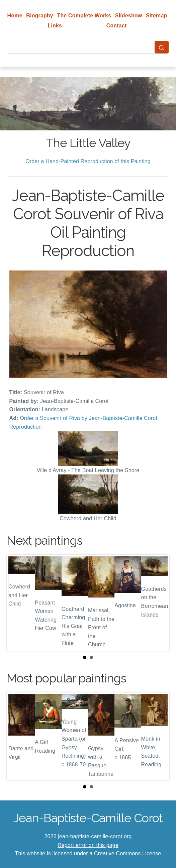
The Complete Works (84, 16)
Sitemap (156, 16)
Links (55, 26)
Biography (40, 16)
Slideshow (129, 16)
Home (15, 16)
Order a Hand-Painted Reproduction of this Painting (88, 161)
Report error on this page (88, 845)
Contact (117, 26)
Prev (17, 603)
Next (159, 603)
